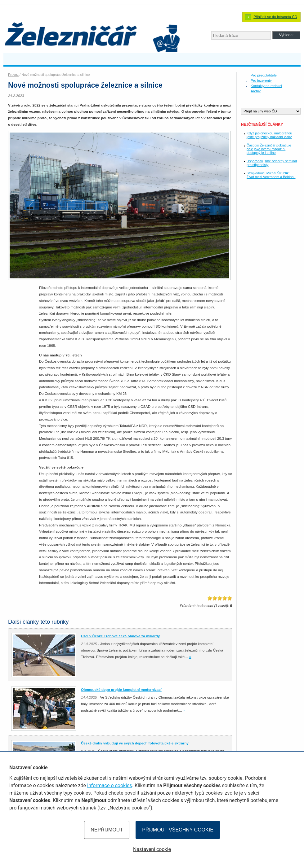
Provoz (13, 75)
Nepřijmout (107, 830)
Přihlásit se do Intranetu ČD (275, 17)
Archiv (256, 91)
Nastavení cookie (152, 849)
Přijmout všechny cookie (178, 830)
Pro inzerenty (261, 81)
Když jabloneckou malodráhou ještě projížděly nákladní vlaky (269, 135)
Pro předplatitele (264, 75)
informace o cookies (110, 785)
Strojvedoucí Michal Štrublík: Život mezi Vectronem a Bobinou (271, 175)
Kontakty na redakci (266, 86)
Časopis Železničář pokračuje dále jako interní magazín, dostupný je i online (269, 149)
